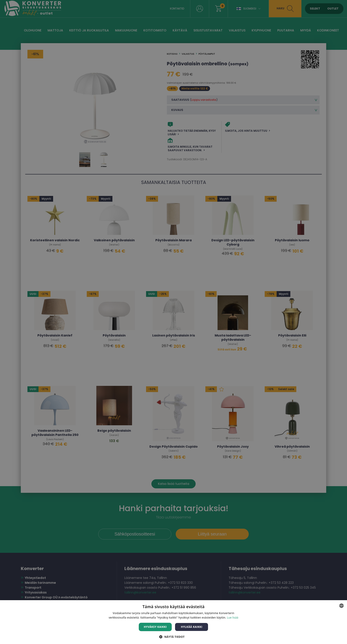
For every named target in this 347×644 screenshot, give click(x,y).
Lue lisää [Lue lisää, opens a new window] (232, 618)
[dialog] (173, 322)
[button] (173, 637)
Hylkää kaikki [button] (192, 627)
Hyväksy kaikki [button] (155, 627)
